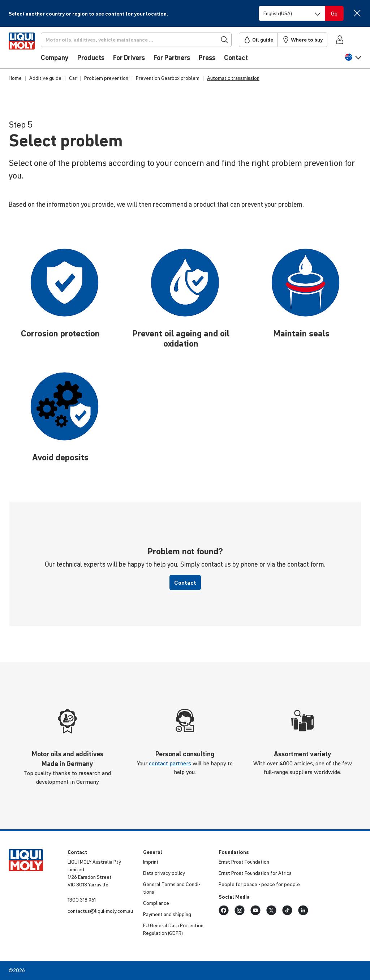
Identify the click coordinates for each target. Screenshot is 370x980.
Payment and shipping (167, 914)
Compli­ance (156, 903)
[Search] (146, 40)
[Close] (357, 13)
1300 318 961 (82, 900)
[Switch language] (292, 13)
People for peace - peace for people (259, 884)
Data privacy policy (164, 873)
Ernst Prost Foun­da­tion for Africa (255, 873)
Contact (185, 583)
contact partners (170, 763)
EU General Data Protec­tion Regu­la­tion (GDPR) (173, 929)
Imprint (151, 862)
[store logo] (31, 50)
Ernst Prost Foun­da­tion (244, 862)
